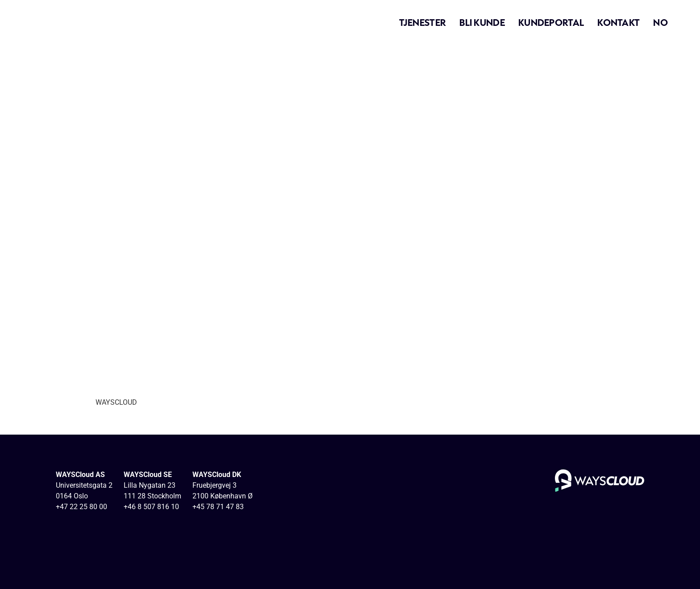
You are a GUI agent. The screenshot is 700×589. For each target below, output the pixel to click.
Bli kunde (482, 22)
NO (660, 22)
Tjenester (423, 22)
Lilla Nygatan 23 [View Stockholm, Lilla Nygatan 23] (150, 485)
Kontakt (619, 22)
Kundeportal (551, 22)
